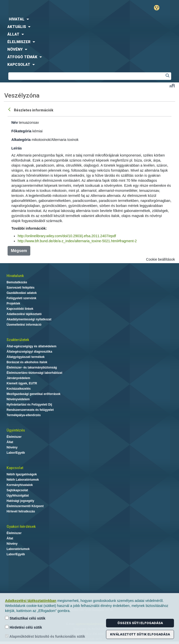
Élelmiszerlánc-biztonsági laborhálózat (34, 373)
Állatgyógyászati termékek (26, 357)
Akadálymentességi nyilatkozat (29, 319)
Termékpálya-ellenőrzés (24, 415)
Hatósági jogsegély (20, 501)
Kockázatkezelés (19, 389)
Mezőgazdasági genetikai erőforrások (33, 394)
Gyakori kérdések (21, 527)
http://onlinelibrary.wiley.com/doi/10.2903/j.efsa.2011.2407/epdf (67, 236)
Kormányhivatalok (20, 485)
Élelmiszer (14, 437)
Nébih (45, 8)
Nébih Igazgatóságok (22, 474)
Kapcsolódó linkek (20, 309)
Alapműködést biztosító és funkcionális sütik (45, 636)
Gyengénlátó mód (159, 8)
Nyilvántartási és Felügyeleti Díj (29, 405)
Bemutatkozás (17, 282)
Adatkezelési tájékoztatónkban (31, 601)
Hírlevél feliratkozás (21, 511)
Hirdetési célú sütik (23, 627)
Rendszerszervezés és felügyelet (30, 410)
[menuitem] (89, 19)
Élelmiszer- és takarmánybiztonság (32, 367)
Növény (12, 447)
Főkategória (21, 131)
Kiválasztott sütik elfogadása (140, 634)
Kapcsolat (15, 468)
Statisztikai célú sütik (25, 618)
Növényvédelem (18, 399)
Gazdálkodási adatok (22, 293)
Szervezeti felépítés (21, 288)
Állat (10, 442)
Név (15, 122)
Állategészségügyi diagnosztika (29, 352)
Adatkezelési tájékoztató (24, 314)
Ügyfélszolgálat (18, 496)
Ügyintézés (16, 430)
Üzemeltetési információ (24, 325)
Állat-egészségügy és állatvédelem (31, 346)
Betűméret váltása (172, 86)
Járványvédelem (18, 378)
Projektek (13, 303)
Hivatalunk (15, 276)
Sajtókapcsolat (17, 490)
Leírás (17, 148)
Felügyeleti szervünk (21, 298)
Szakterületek (18, 340)
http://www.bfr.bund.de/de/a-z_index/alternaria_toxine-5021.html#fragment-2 (77, 241)
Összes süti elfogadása (140, 623)
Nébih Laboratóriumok (23, 480)
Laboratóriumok (18, 549)
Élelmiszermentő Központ (25, 506)
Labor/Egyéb (16, 453)
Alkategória (21, 140)
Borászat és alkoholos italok (27, 362)
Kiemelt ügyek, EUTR (22, 383)
